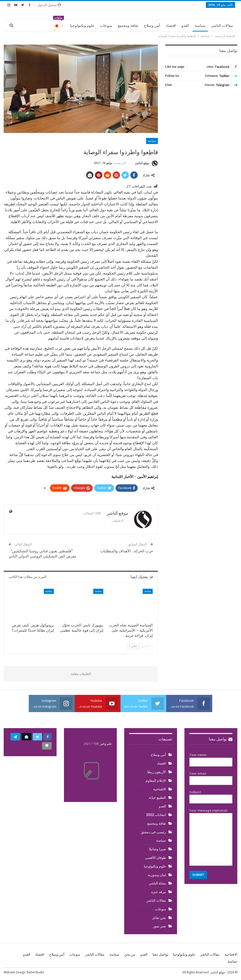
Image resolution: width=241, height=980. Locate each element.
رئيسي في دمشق (153, 832)
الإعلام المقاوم (156, 781)
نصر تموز (159, 926)
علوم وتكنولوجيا (82, 26)
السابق (146, 646)
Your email (211, 777)
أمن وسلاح (152, 26)
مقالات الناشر (222, 26)
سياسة (200, 26)
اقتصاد (171, 26)
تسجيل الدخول (49, 5)
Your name (211, 758)
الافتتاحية (160, 789)
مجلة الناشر (158, 883)
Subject (211, 796)
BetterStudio (36, 972)
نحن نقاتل (159, 918)
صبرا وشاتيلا (157, 849)
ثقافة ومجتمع (128, 26)
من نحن (130, 954)
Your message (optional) (211, 837)
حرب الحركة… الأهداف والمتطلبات (127, 551)
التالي (133, 646)
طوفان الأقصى (156, 858)
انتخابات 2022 (156, 815)
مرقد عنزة (159, 892)
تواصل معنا (221, 739)
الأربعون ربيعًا (157, 772)
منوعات (106, 26)
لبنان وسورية (157, 875)
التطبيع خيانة (157, 798)
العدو (185, 26)
